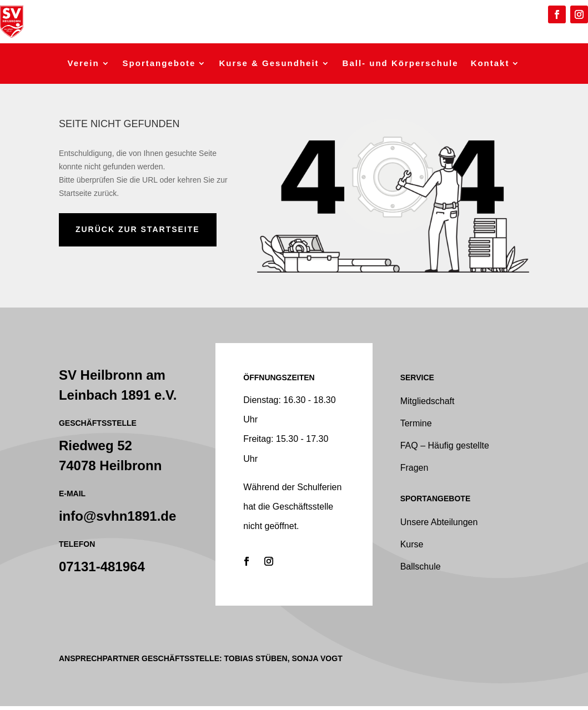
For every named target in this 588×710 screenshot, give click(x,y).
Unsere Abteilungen (439, 522)
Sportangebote (159, 64)
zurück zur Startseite (138, 229)
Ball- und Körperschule (401, 64)
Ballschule (421, 567)
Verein (84, 64)
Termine (416, 423)
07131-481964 (102, 567)
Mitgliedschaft (428, 401)
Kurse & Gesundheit (269, 64)
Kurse (412, 544)
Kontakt (490, 64)
